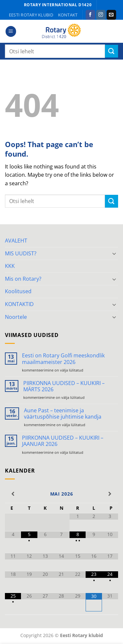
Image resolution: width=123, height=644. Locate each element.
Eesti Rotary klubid (31, 15)
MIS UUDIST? (21, 253)
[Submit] (112, 51)
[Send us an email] (111, 15)
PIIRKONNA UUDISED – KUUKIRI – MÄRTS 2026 (64, 386)
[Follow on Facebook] (90, 15)
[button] (11, 31)
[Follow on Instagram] (101, 15)
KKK (10, 266)
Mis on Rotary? (23, 279)
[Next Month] (110, 494)
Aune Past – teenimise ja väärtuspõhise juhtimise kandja (63, 414)
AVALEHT (16, 241)
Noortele (16, 317)
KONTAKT (68, 15)
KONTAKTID (19, 304)
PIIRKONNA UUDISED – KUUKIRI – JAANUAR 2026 (63, 441)
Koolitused (18, 291)
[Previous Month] (13, 494)
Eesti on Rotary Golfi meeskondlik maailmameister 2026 (63, 359)
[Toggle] (114, 253)
